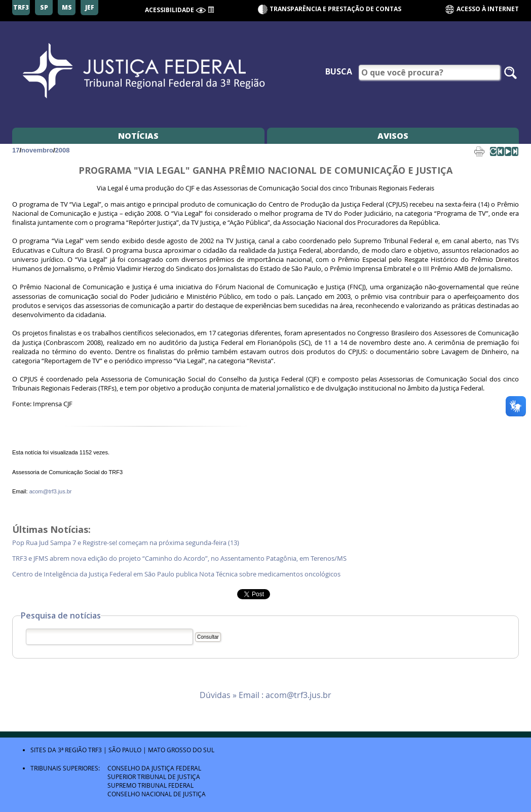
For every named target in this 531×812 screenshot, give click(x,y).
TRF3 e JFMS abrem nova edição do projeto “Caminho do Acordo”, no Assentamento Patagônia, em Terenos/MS (179, 558)
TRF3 (95, 750)
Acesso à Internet (482, 9)
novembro (37, 150)
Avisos (393, 136)
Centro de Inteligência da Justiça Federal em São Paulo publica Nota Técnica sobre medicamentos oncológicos (176, 574)
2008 (63, 150)
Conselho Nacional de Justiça (157, 794)
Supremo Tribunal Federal (150, 785)
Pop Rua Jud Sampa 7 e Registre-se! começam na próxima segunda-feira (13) (126, 543)
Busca (339, 71)
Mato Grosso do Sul (181, 750)
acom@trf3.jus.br (51, 491)
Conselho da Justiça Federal (154, 768)
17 (16, 150)
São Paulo (125, 750)
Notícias (138, 136)
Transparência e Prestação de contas (335, 9)
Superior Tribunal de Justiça (154, 777)
